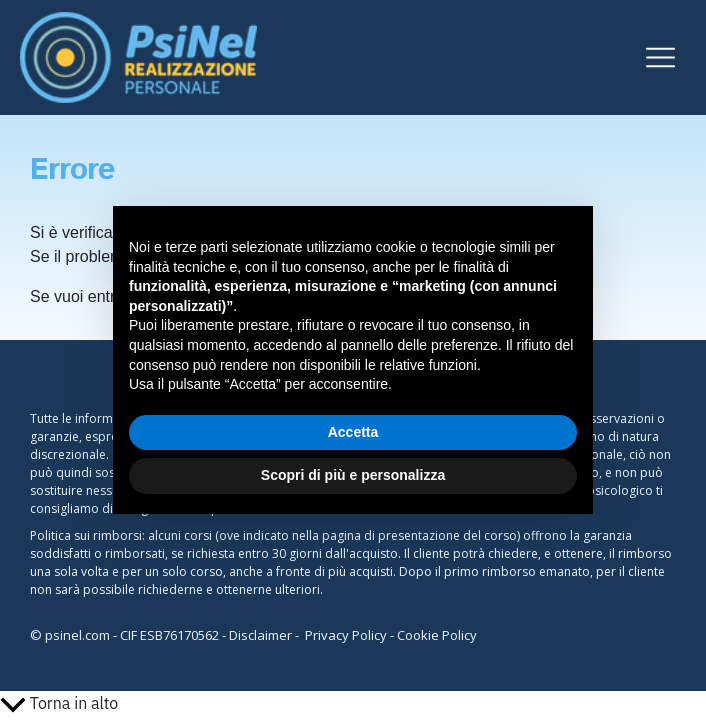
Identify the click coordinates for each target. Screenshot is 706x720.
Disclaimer (260, 635)
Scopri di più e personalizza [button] (353, 475)
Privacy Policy (346, 635)
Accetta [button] (353, 432)
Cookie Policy (437, 635)
